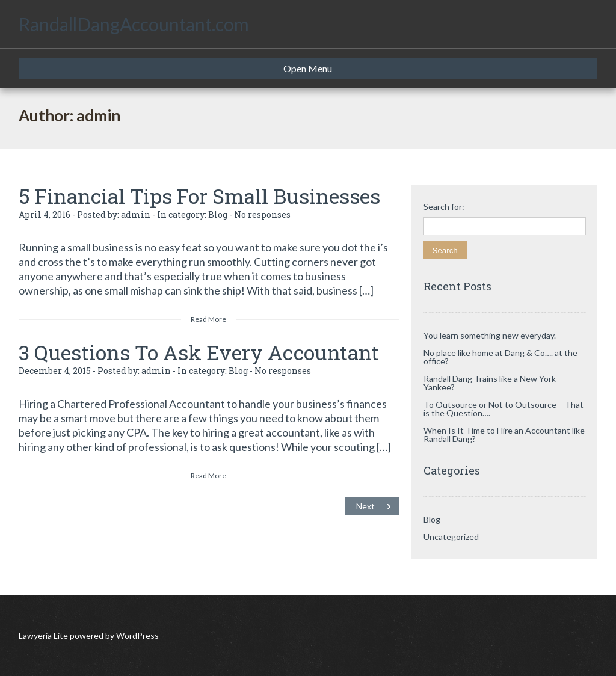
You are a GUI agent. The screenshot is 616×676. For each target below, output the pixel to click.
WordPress (137, 635)
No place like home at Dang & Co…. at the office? (500, 357)
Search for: (444, 207)
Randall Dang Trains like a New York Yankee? (490, 383)
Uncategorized (451, 537)
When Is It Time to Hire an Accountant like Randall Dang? (504, 435)
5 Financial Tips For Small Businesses (199, 196)
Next (365, 506)
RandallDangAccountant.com (134, 24)
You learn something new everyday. (490, 335)
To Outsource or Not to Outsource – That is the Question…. (504, 409)
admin (136, 214)
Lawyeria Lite (44, 635)
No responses (262, 214)
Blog (218, 214)
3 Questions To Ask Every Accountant (199, 352)
